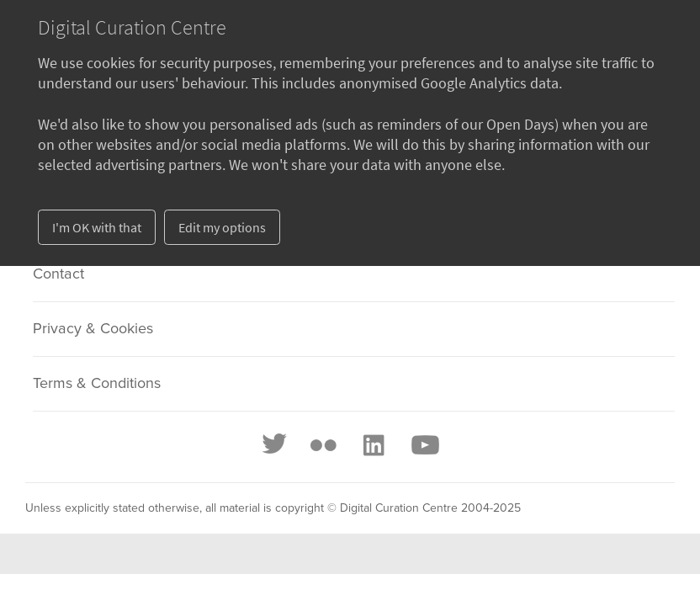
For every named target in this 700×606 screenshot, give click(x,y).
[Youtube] (424, 445)
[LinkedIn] (373, 445)
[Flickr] (323, 445)
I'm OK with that (97, 227)
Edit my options (222, 227)
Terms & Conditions (97, 384)
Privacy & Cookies (93, 329)
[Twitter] (275, 445)
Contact (58, 274)
